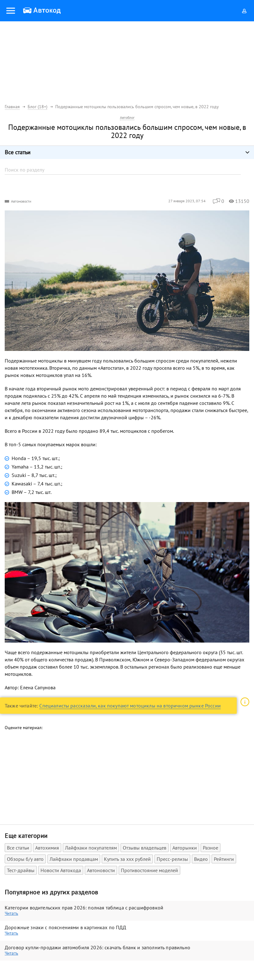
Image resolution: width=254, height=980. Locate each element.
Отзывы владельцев (145, 848)
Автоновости (21, 201)
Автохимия (47, 848)
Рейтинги (224, 859)
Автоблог (127, 117)
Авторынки (185, 848)
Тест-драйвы (21, 870)
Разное (211, 848)
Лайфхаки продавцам (74, 859)
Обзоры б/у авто (25, 859)
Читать (11, 913)
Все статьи (18, 848)
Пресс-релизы (172, 859)
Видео (201, 859)
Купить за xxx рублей (127, 859)
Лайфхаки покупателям (91, 848)
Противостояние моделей (149, 870)
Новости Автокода (61, 870)
